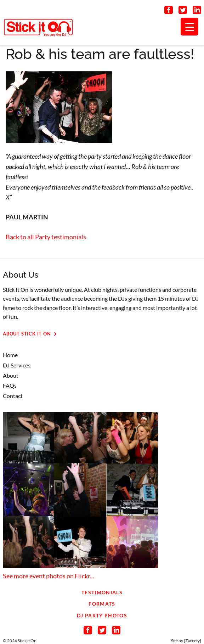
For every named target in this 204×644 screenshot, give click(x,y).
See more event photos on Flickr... (49, 576)
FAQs (10, 385)
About (11, 375)
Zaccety (192, 641)
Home (10, 355)
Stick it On (27, 641)
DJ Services (17, 365)
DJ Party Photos (102, 615)
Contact (13, 396)
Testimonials (102, 592)
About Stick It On (31, 334)
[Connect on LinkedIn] (197, 11)
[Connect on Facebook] (169, 11)
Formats (102, 604)
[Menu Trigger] (189, 27)
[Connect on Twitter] (183, 11)
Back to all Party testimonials (46, 237)
